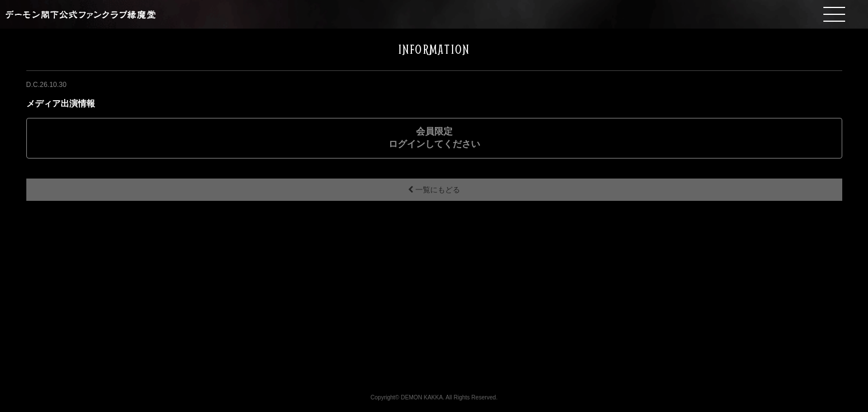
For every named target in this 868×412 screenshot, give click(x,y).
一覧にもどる (434, 190)
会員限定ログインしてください (434, 138)
